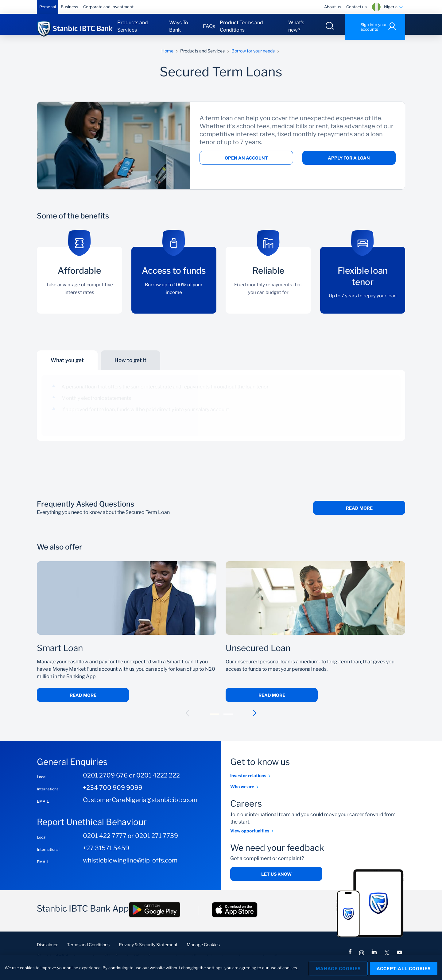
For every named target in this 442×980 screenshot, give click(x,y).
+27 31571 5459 (106, 853)
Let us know (276, 880)
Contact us (357, 7)
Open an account (246, 163)
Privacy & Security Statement (148, 950)
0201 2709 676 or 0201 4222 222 (131, 781)
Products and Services (133, 26)
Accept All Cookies (404, 968)
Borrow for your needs (253, 56)
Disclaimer (47, 950)
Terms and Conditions (88, 950)
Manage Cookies (203, 950)
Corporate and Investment (108, 7)
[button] (188, 718)
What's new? (296, 26)
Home (167, 56)
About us (333, 7)
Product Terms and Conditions (241, 26)
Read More (359, 513)
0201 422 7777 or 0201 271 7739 (130, 841)
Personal (48, 7)
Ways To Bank (179, 26)
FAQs (209, 26)
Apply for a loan (349, 163)
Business (70, 7)
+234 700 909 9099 (113, 793)
